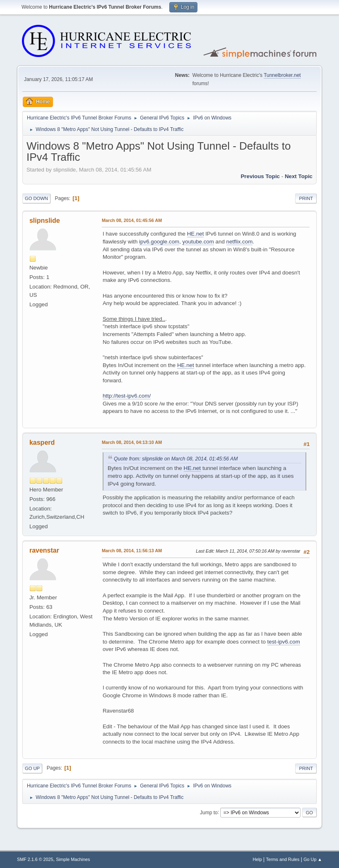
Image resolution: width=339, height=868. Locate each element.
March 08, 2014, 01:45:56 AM (132, 220)
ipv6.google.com (159, 242)
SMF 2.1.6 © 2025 (35, 859)
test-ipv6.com (284, 642)
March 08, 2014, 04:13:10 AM (132, 442)
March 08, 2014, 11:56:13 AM (132, 551)
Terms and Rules (283, 859)
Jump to (209, 812)
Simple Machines (73, 859)
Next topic (299, 176)
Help (257, 859)
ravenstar (44, 550)
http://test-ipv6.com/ (127, 396)
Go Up (32, 768)
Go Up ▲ (313, 859)
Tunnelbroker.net (282, 75)
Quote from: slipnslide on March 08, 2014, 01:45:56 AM (176, 459)
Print (306, 198)
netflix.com (240, 242)
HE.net (196, 234)
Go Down (36, 198)
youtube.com (198, 242)
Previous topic (260, 176)
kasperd (42, 442)
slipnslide (45, 221)
